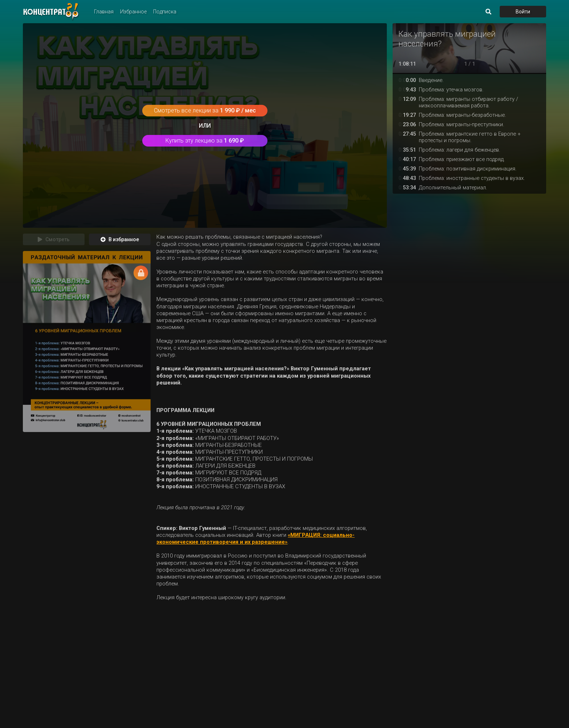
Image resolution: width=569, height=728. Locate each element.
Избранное (133, 12)
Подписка (165, 12)
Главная (104, 12)
